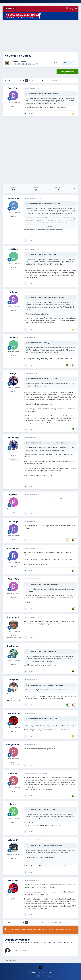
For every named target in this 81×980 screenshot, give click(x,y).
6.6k (14, 310)
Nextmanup (13, 438)
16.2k (13, 635)
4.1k (14, 107)
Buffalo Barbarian (19, 62)
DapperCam (51, 94)
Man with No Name (53, 685)
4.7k (14, 763)
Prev (10, 80)
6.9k (14, 217)
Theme (32, 972)
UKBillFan (13, 249)
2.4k (14, 664)
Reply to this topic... (22, 951)
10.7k (13, 267)
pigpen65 (13, 495)
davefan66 (13, 881)
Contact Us (41, 972)
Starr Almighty (13, 713)
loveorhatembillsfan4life (55, 443)
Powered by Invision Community (40, 977)
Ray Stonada (13, 548)
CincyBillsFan (13, 198)
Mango (13, 373)
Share (56, 63)
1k (14, 792)
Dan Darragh (13, 646)
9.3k (14, 899)
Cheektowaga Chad (53, 297)
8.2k (14, 597)
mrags (49, 809)
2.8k (14, 567)
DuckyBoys (13, 88)
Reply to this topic (67, 72)
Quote (31, 113)
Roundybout (13, 617)
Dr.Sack (50, 254)
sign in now (51, 942)
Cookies (49, 972)
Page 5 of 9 (57, 80)
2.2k (14, 732)
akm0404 (50, 379)
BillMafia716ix (51, 204)
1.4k (13, 513)
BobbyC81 (13, 680)
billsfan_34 (13, 840)
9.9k (14, 392)
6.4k (14, 698)
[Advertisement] (40, 36)
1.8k (13, 822)
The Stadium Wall (32, 64)
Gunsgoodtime (13, 745)
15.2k (13, 456)
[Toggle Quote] (27, 94)
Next (44, 80)
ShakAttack (13, 773)
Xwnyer (13, 804)
